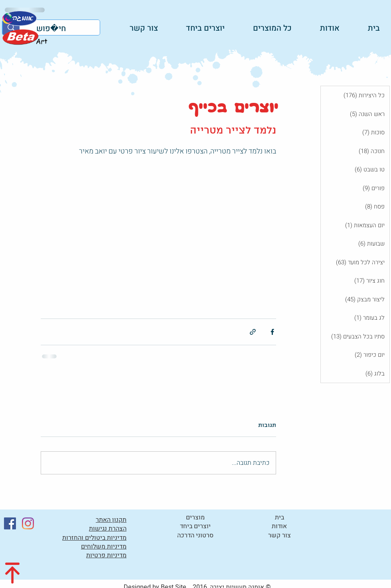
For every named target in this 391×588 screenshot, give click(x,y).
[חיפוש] (66, 29)
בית (279, 517)
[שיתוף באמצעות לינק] (253, 332)
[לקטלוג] (24, 37)
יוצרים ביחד (195, 526)
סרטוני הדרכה (195, 535)
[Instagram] (28, 523)
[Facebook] (10, 523)
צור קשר (279, 535)
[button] (197, 28)
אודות (279, 526)
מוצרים (195, 517)
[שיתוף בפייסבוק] (272, 332)
